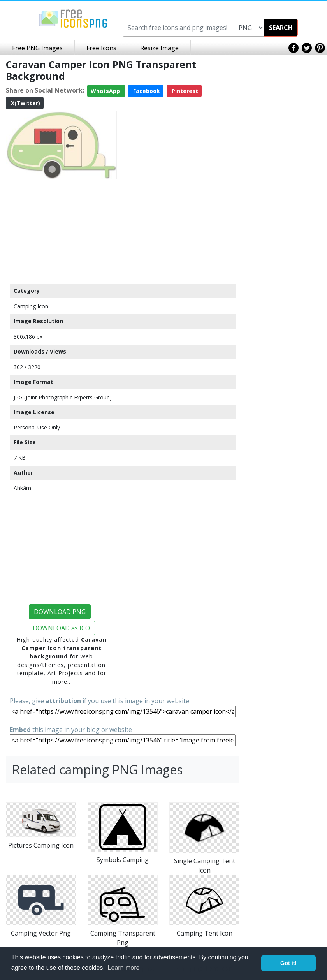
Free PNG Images (37, 48)
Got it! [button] (288, 963)
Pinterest (184, 91)
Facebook (146, 91)
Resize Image (159, 48)
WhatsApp (106, 91)
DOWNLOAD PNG (60, 612)
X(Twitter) (25, 103)
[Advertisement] (61, 231)
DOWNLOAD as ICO (61, 628)
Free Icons (101, 48)
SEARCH (281, 28)
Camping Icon (31, 306)
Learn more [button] (124, 968)
